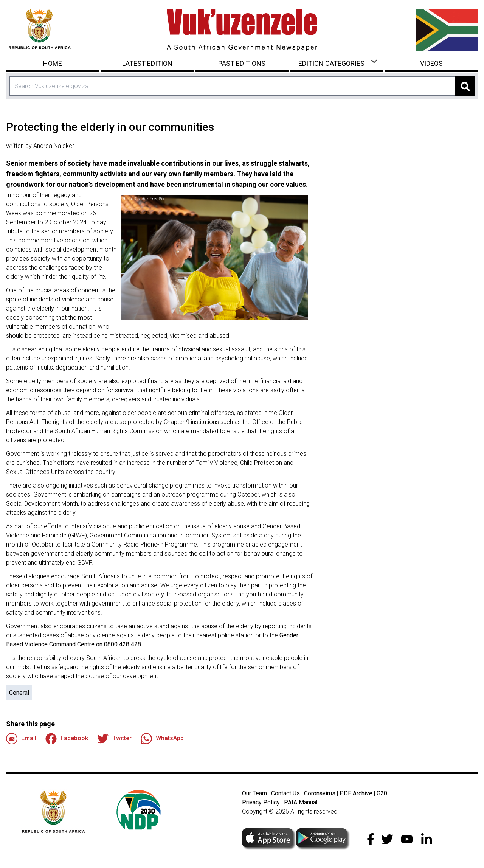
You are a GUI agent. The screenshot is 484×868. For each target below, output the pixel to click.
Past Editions (242, 63)
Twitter (114, 739)
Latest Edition (147, 63)
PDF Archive (356, 793)
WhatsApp (162, 739)
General (19, 693)
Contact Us (285, 793)
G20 (382, 793)
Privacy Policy (261, 802)
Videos (431, 63)
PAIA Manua (300, 802)
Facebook (67, 739)
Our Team (254, 793)
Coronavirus (320, 793)
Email (21, 739)
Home (53, 63)
